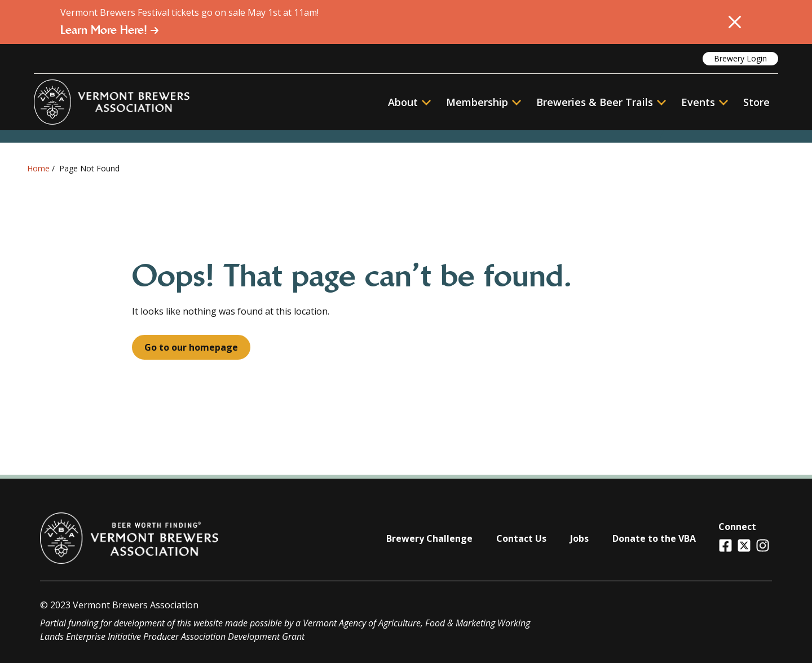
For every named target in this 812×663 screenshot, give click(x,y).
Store (756, 102)
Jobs (579, 538)
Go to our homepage (191, 347)
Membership (477, 102)
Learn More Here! (110, 30)
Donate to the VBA (654, 538)
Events (698, 102)
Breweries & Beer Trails (601, 102)
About (409, 102)
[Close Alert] (735, 22)
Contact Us (521, 538)
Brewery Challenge (429, 538)
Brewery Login (740, 58)
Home (38, 168)
